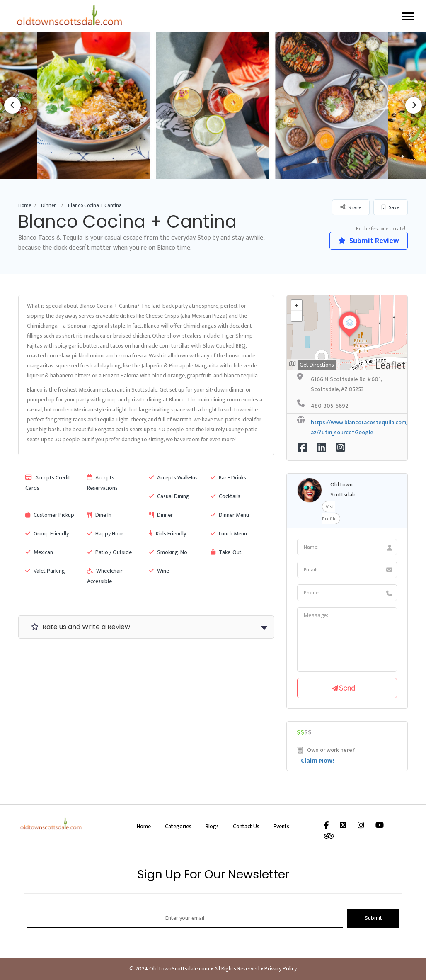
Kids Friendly (167, 534)
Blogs (212, 826)
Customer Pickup (50, 515)
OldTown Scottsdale (343, 490)
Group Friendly (47, 534)
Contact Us (246, 826)
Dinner (48, 205)
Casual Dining (169, 496)
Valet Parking (45, 571)
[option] (213, 105)
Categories (178, 826)
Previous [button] (12, 105)
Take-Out (226, 552)
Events (281, 826)
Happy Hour (105, 534)
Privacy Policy (281, 969)
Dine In (99, 515)
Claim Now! (317, 760)
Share (351, 207)
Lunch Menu (229, 534)
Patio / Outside (109, 552)
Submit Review (368, 241)
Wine (159, 571)
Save (390, 207)
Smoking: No (168, 552)
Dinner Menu (230, 515)
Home (25, 205)
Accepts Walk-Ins (173, 478)
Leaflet (390, 365)
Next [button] (414, 105)
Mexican (39, 552)
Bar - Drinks (228, 478)
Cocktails (225, 496)
